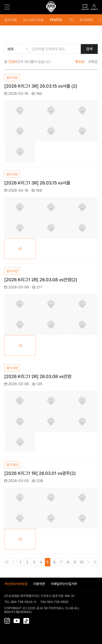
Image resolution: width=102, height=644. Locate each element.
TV (71, 20)
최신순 (80, 62)
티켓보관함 (85, 7)
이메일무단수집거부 (64, 584)
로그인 (94, 7)
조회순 (93, 62)
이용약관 (39, 584)
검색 (89, 49)
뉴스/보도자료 (33, 20)
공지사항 (11, 20)
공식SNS (86, 20)
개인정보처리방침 (16, 584)
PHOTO (56, 20)
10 (81, 562)
